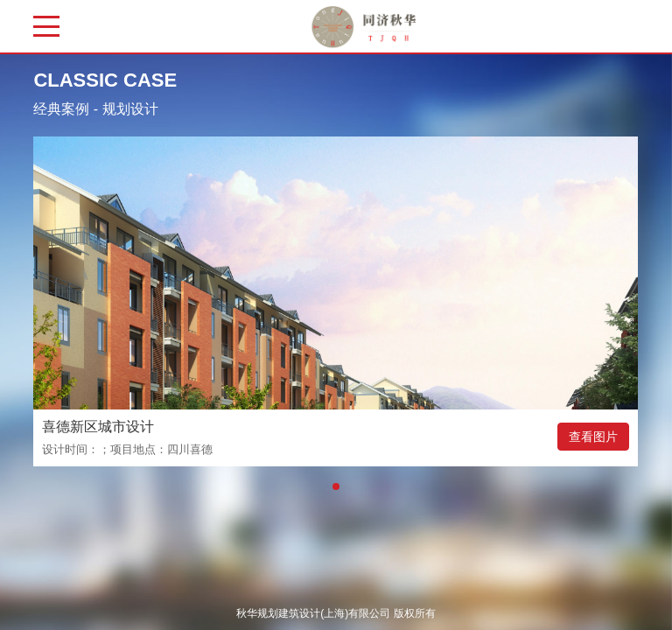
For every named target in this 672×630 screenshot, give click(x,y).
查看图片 (593, 437)
